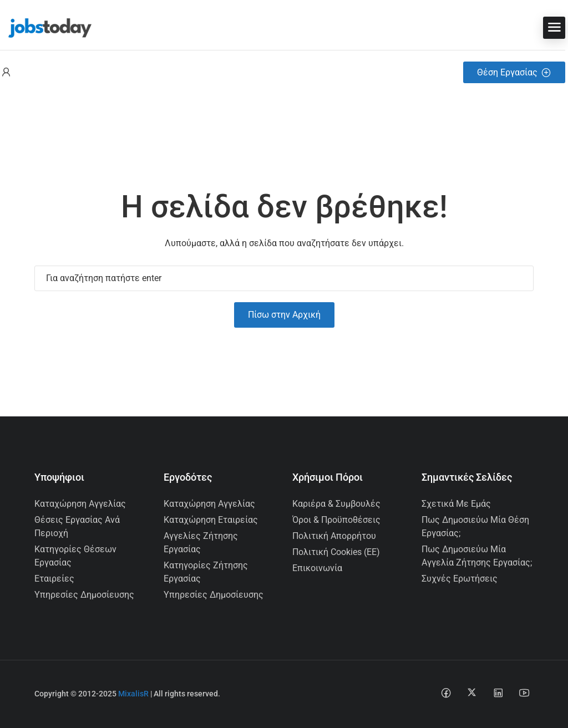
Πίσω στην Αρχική (284, 315)
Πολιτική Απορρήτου (334, 536)
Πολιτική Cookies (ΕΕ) (336, 552)
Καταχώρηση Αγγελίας (80, 504)
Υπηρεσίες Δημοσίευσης (84, 595)
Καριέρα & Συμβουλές (336, 504)
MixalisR (133, 694)
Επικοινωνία (317, 568)
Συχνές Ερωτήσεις (460, 579)
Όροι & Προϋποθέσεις (336, 520)
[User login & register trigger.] (6, 72)
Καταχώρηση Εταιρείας (211, 520)
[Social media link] (446, 692)
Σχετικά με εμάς (456, 504)
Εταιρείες (54, 579)
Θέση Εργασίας (514, 72)
